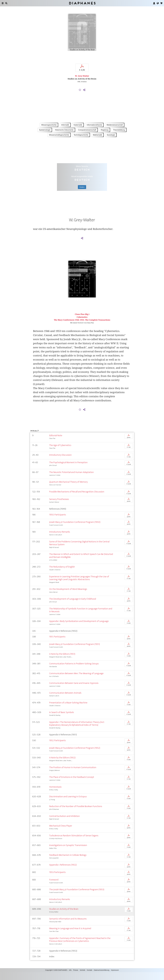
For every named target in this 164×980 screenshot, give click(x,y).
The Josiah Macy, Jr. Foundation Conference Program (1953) (77, 897)
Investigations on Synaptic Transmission (68, 853)
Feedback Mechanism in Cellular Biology (68, 863)
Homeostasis (55, 795)
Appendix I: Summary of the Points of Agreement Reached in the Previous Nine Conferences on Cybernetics (80, 947)
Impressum (115, 978)
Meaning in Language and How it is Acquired (70, 936)
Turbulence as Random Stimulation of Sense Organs (74, 843)
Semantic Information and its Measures (68, 926)
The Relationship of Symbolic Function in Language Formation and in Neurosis (81, 618)
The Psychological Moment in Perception (68, 470)
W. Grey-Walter (82, 80)
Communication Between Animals (65, 701)
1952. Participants (57, 748)
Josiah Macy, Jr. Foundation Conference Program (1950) (75, 530)
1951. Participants (57, 644)
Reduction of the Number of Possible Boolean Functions (76, 814)
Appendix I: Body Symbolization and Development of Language (79, 629)
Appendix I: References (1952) (63, 873)
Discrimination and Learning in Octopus (68, 804)
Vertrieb (82, 978)
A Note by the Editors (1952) (62, 765)
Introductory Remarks (60, 540)
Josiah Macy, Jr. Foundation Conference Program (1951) (74, 652)
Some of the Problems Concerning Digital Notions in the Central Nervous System (79, 551)
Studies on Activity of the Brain (64, 917)
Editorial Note (56, 443)
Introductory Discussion (60, 463)
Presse (76, 978)
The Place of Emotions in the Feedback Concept (72, 785)
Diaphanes (82, 3)
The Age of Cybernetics (60, 453)
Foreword (54, 888)
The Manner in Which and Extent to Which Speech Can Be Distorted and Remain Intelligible (81, 563)
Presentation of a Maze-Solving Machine (68, 710)
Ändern (82, 191)
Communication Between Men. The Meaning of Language (76, 681)
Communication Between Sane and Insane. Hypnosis (74, 691)
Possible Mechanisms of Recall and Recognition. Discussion (77, 499)
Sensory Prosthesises (59, 507)
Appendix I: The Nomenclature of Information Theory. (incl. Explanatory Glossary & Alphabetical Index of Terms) (77, 731)
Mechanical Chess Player (61, 834)
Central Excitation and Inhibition (64, 824)
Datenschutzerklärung (102, 978)
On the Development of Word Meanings (68, 597)
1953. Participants (57, 880)
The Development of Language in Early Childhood (73, 607)
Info (70, 978)
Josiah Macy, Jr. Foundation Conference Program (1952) (75, 756)
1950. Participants (58, 522)
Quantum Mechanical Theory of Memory (68, 490)
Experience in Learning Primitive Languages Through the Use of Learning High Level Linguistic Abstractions (79, 586)
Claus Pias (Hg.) (82, 322)
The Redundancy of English (62, 575)
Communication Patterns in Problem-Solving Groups (74, 671)
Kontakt (89, 978)
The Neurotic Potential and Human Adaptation (71, 480)
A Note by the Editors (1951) (62, 662)
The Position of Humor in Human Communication (73, 775)
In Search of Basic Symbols (61, 720)
